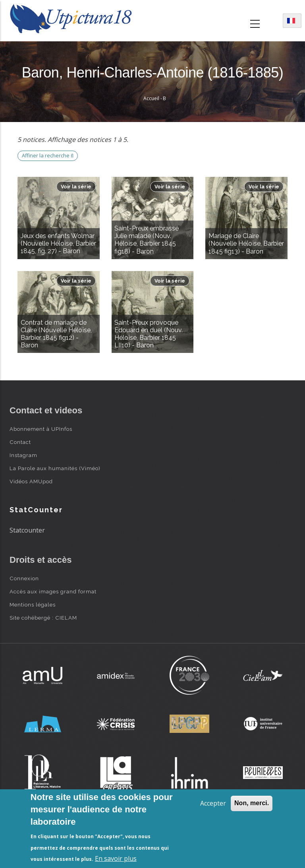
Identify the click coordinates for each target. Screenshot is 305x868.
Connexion (24, 578)
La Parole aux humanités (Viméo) (55, 468)
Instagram (23, 455)
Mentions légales (33, 604)
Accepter (213, 803)
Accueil (151, 98)
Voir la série (76, 187)
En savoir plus (116, 858)
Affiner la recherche (48, 155)
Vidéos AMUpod (31, 481)
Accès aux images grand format (53, 591)
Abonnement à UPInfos (41, 429)
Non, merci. (252, 803)
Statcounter (27, 530)
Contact (20, 442)
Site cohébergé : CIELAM (43, 618)
